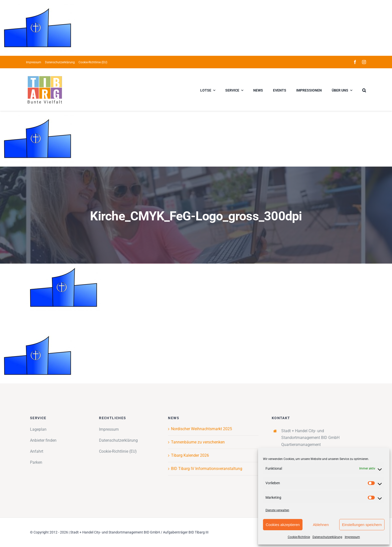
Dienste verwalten (277, 510)
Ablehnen (321, 525)
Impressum (352, 537)
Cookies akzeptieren (283, 525)
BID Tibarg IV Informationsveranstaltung (207, 469)
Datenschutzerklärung (327, 537)
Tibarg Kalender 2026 (190, 455)
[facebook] (355, 62)
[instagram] (364, 62)
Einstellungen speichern (362, 525)
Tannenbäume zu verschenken (198, 442)
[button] (364, 90)
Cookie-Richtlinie (299, 537)
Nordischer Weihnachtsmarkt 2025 (201, 429)
